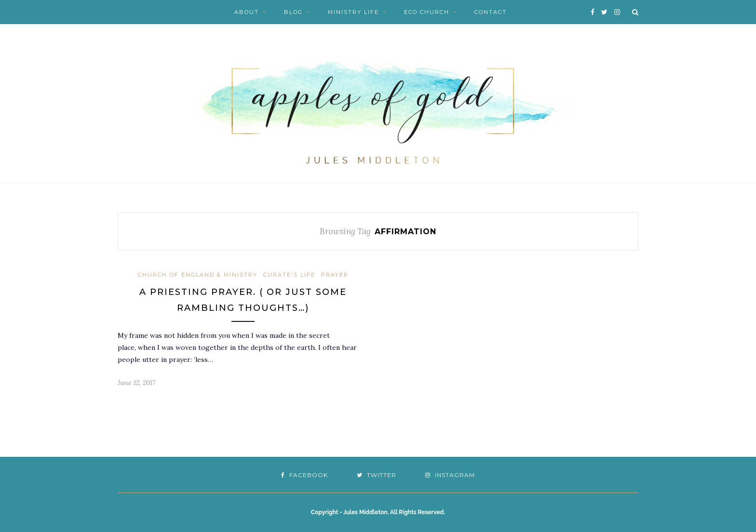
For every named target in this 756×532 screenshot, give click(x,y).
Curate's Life (289, 275)
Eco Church (427, 12)
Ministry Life (353, 12)
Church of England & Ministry (198, 275)
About (247, 12)
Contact (491, 12)
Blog (293, 12)
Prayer (335, 275)
